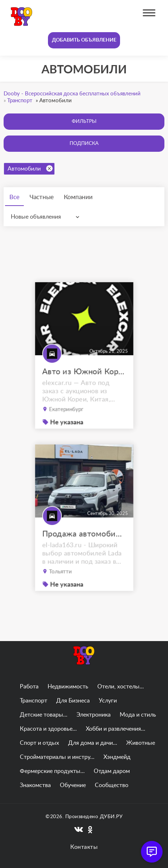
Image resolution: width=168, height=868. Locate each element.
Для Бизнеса (73, 701)
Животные (141, 743)
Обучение (73, 785)
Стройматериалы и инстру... (57, 757)
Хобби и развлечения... (116, 729)
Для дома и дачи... (93, 743)
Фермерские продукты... (52, 771)
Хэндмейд (117, 757)
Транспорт (34, 701)
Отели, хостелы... (121, 687)
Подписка (84, 143)
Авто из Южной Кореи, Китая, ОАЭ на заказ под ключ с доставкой (84, 379)
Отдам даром (112, 771)
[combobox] (47, 217)
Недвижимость (68, 687)
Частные (42, 197)
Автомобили (30, 168)
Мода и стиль (138, 715)
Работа (29, 687)
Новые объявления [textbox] (36, 217)
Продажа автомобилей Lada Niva (84, 541)
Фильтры (84, 121)
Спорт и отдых (39, 743)
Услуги (108, 701)
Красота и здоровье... (48, 729)
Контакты (84, 847)
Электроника (94, 715)
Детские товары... (44, 715)
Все (14, 197)
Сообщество (112, 785)
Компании (78, 197)
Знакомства (35, 785)
